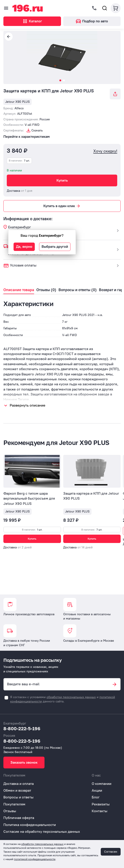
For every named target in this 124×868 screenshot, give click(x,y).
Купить (62, 180)
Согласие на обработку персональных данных (42, 832)
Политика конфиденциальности (30, 825)
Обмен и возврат (17, 790)
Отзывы (10, 811)
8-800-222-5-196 (22, 728)
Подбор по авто (92, 21)
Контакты (99, 811)
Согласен (111, 852)
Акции (97, 790)
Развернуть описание (28, 405)
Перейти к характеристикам (27, 137)
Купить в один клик (62, 206)
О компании (102, 784)
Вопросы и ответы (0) (78, 290)
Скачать (37, 130)
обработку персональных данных (42, 844)
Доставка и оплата (19, 784)
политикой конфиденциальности (35, 859)
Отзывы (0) (46, 290)
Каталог (32, 21)
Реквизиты (101, 804)
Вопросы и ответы (18, 797)
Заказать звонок (24, 762)
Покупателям (14, 804)
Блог (96, 797)
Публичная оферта (19, 818)
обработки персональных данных (71, 697)
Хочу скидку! (105, 151)
